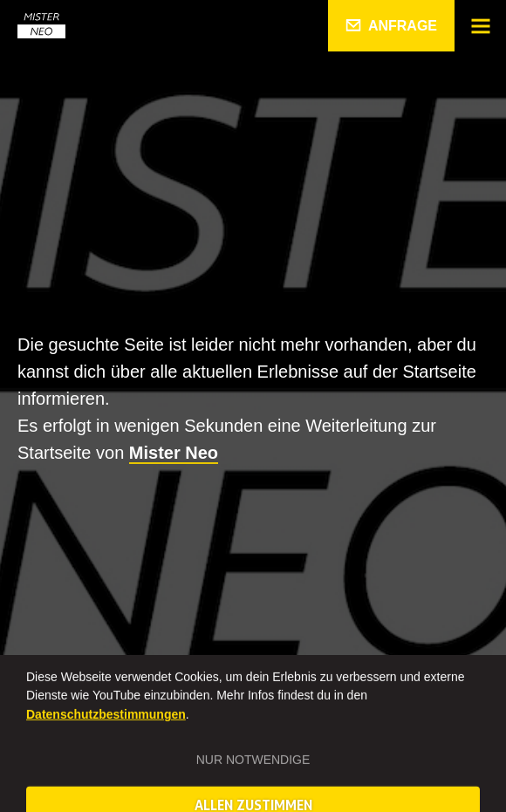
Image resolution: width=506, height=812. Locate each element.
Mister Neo (174, 453)
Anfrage (403, 26)
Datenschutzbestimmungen (106, 734)
